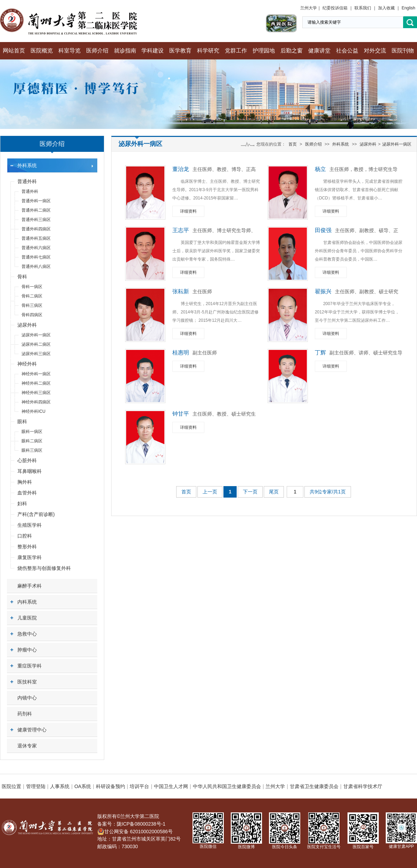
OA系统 (83, 786)
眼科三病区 (32, 450)
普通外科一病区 (36, 201)
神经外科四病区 (36, 402)
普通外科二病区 (36, 210)
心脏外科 (27, 460)
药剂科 (25, 714)
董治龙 (181, 169)
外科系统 (27, 165)
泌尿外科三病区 (36, 354)
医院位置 (11, 786)
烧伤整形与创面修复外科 (44, 568)
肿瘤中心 (27, 650)
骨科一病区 (32, 287)
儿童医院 (27, 618)
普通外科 (27, 181)
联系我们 (363, 8)
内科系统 (27, 602)
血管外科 (27, 493)
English (408, 8)
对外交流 (375, 51)
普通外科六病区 (36, 248)
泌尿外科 (27, 325)
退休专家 (27, 746)
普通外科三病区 (36, 220)
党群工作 (236, 51)
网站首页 (14, 51)
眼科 (22, 421)
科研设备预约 (111, 786)
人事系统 (60, 786)
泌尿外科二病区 (36, 344)
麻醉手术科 (30, 586)
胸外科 (25, 482)
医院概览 (42, 51)
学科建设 (153, 51)
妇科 (22, 503)
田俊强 (323, 230)
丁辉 (320, 353)
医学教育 (180, 51)
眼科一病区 (32, 432)
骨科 (22, 277)
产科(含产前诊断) (36, 514)
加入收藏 (386, 8)
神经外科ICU (34, 411)
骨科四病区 (32, 315)
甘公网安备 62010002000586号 (135, 832)
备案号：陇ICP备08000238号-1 (131, 824)
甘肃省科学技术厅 (363, 786)
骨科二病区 (32, 296)
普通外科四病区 (36, 229)
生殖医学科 (30, 525)
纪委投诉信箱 (335, 8)
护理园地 (264, 51)
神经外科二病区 (36, 383)
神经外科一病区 (36, 374)
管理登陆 (36, 786)
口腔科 (25, 536)
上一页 (210, 492)
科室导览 (69, 51)
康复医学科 (30, 557)
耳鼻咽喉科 (30, 471)
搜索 (410, 22)
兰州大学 (309, 8)
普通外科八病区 (36, 267)
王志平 (181, 230)
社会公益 (347, 51)
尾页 (274, 492)
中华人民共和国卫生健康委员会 (227, 786)
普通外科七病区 (36, 257)
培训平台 (139, 786)
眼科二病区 (32, 441)
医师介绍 (97, 51)
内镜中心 (27, 698)
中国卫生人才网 (171, 786)
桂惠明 (181, 353)
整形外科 (27, 547)
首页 (293, 144)
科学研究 (208, 51)
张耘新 (181, 291)
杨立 (320, 169)
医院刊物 (403, 51)
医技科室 (27, 682)
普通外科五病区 (36, 238)
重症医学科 (30, 666)
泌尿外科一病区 (36, 335)
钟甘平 (181, 414)
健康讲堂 (319, 51)
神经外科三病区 (36, 393)
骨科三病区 (32, 305)
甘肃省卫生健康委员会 (314, 786)
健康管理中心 (32, 730)
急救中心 (27, 634)
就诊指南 (125, 51)
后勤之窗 (292, 51)
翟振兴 (323, 291)
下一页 (250, 492)
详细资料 (188, 211)
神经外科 (27, 364)
